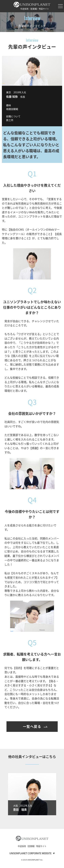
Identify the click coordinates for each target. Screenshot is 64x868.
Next (61, 794)
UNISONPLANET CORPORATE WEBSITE (30, 853)
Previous (3, 794)
